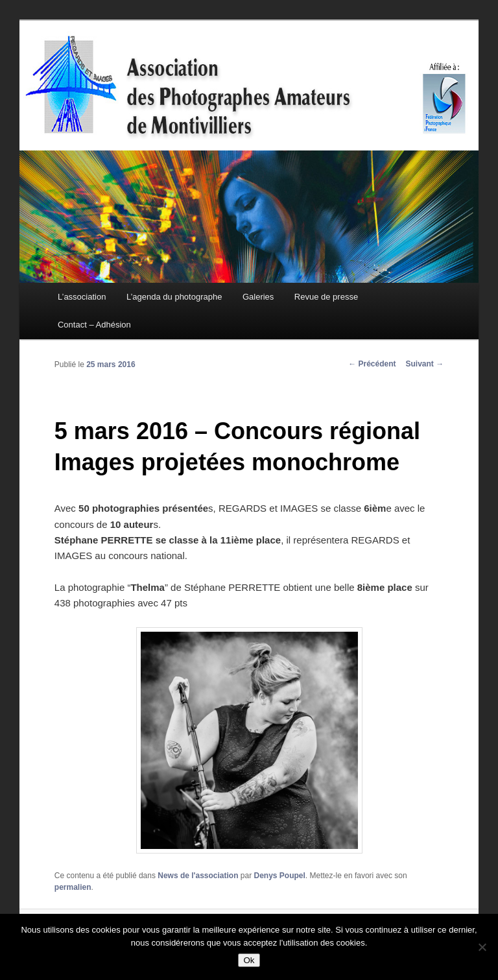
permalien (73, 887)
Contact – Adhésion (94, 325)
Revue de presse (326, 297)
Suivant (425, 364)
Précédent (372, 364)
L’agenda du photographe (174, 297)
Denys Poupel (280, 876)
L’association (82, 297)
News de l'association (198, 876)
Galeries (258, 297)
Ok (249, 960)
